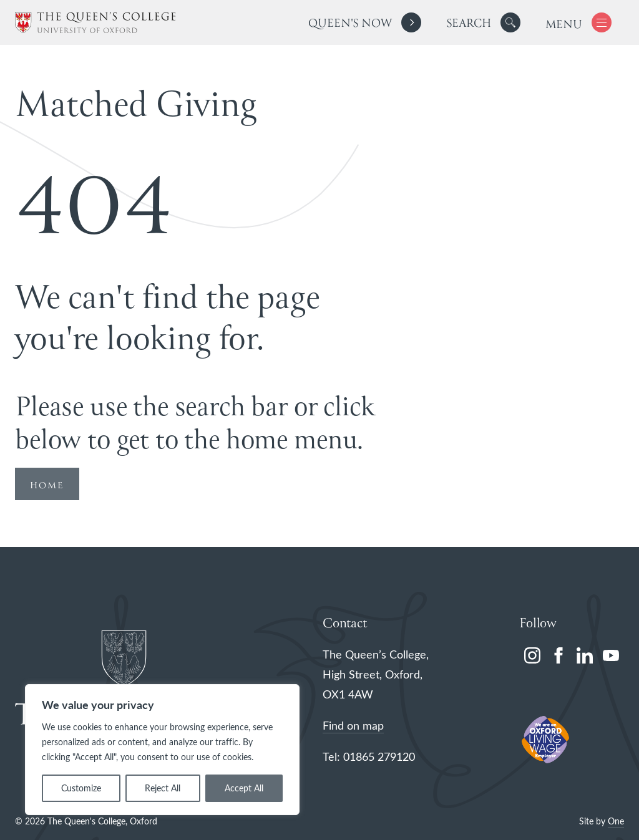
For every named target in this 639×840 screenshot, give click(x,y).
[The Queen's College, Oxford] (95, 23)
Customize (81, 788)
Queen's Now (350, 24)
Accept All (244, 788)
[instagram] (532, 655)
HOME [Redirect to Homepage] (47, 486)
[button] (510, 22)
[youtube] (611, 655)
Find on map (353, 725)
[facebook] (559, 655)
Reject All (163, 788)
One (616, 821)
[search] (483, 22)
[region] (162, 750)
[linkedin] (585, 655)
